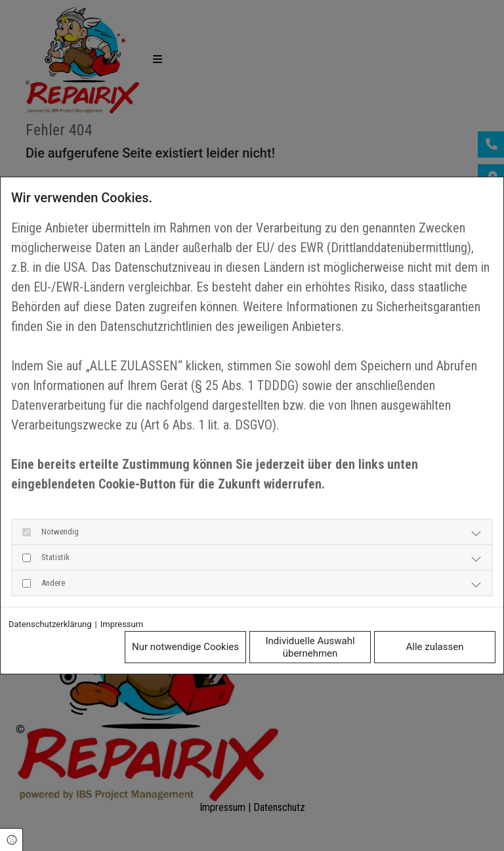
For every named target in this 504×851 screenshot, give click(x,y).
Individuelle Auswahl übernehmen (310, 647)
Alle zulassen (435, 647)
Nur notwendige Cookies (185, 647)
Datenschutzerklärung (50, 624)
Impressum (122, 624)
